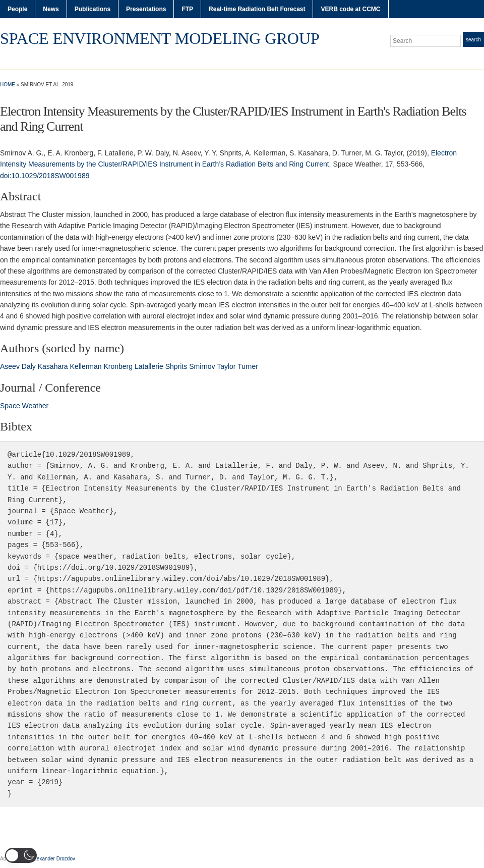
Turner (248, 366)
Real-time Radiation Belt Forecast (257, 9)
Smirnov (202, 366)
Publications (93, 9)
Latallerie (149, 366)
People (17, 9)
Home (8, 85)
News (51, 9)
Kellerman (86, 366)
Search (473, 40)
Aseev (10, 366)
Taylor (226, 366)
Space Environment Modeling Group (160, 38)
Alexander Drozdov (54, 859)
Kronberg (118, 366)
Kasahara (53, 366)
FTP (187, 9)
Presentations (146, 9)
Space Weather (24, 406)
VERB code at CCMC (350, 9)
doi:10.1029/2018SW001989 (45, 176)
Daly (29, 366)
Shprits (176, 366)
